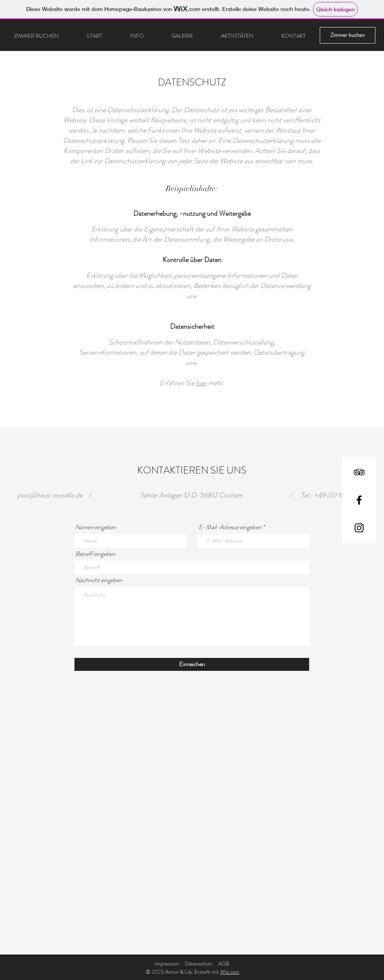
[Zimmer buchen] (348, 35)
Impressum (167, 964)
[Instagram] (359, 528)
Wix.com (230, 972)
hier (201, 383)
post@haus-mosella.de (50, 495)
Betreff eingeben (95, 554)
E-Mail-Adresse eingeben (230, 527)
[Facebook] (359, 500)
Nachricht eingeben (99, 580)
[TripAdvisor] (359, 472)
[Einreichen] (192, 664)
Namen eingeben (96, 527)
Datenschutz (199, 964)
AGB (224, 964)
